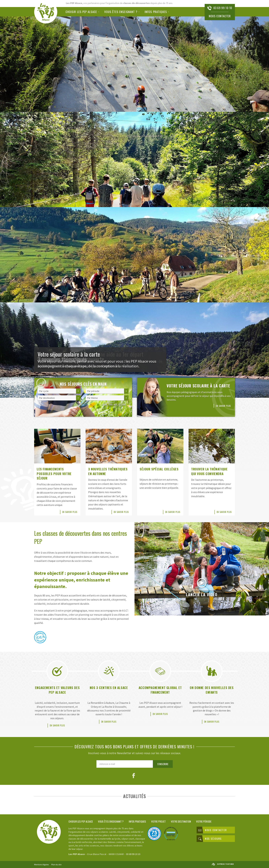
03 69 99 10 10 (223, 8)
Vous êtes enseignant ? (121, 12)
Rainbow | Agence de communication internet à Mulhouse (223, 864)
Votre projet (158, 821)
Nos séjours (210, 839)
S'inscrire (163, 764)
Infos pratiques (156, 12)
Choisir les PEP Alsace (81, 12)
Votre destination (181, 821)
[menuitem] (84, 12)
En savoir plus (223, 406)
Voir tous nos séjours (114, 404)
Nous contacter (220, 16)
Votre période (204, 821)
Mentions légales (41, 864)
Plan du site (56, 864)
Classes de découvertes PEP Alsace (46, 12)
